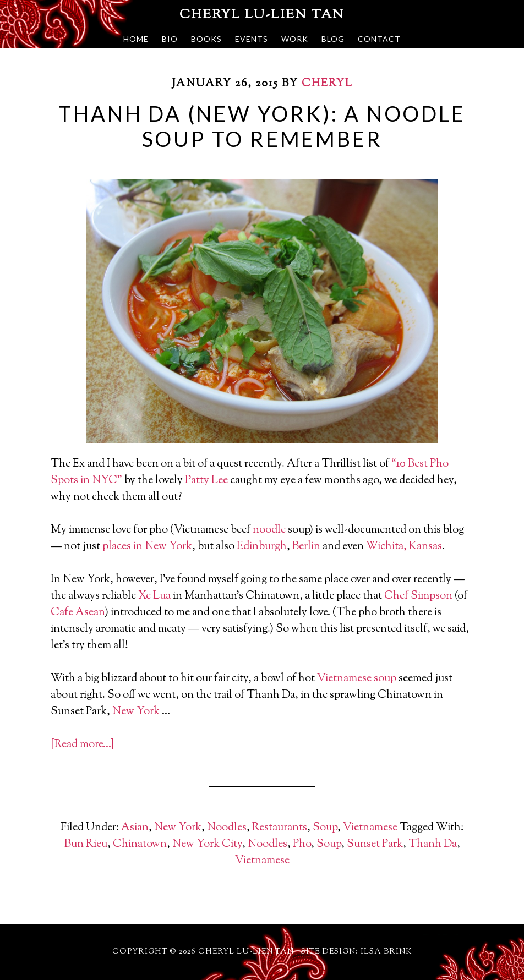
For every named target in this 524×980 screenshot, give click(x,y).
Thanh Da (433, 844)
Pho (302, 844)
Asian (135, 828)
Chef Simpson (418, 596)
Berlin (306, 547)
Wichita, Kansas (404, 547)
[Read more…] (82, 745)
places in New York (147, 547)
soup (385, 679)
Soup (325, 828)
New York (136, 712)
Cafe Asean (78, 613)
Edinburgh (262, 547)
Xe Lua (154, 596)
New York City (207, 844)
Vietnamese (344, 679)
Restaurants (280, 828)
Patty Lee (206, 481)
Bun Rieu (86, 844)
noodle (269, 530)
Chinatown (140, 844)
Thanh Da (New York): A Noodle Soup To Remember (262, 126)
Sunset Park (375, 844)
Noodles (227, 828)
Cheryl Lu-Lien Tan (262, 15)
